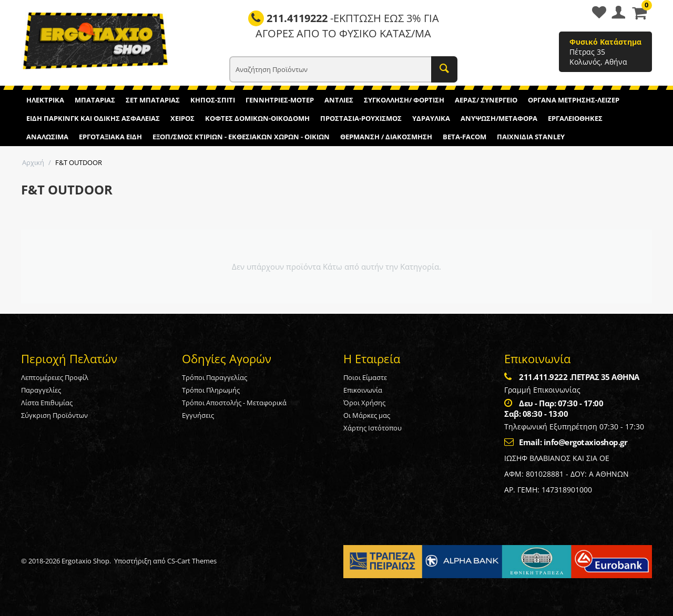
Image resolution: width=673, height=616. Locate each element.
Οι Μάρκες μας (367, 415)
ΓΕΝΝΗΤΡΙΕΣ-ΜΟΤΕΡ (280, 100)
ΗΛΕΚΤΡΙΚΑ (45, 100)
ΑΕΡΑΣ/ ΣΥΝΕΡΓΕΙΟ (486, 100)
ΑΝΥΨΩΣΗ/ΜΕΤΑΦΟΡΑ (499, 118)
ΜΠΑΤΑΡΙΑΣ (95, 100)
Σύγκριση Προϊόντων (54, 415)
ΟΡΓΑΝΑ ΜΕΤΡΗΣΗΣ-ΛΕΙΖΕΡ (574, 100)
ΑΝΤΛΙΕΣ (339, 100)
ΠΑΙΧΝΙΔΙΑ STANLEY (531, 137)
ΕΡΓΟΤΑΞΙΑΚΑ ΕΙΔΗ (110, 137)
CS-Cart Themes (192, 561)
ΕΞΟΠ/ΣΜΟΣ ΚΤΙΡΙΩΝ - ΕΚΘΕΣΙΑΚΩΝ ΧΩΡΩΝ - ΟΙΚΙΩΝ (241, 137)
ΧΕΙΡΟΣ (182, 118)
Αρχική (33, 162)
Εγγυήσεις (198, 415)
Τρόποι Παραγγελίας (215, 377)
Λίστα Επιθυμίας (47, 403)
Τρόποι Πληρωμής (211, 390)
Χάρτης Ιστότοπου (373, 428)
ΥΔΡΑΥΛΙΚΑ (431, 118)
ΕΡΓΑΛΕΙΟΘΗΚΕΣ (575, 118)
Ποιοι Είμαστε (365, 377)
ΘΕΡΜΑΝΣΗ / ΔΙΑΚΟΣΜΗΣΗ (386, 137)
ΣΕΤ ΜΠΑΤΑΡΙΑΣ (153, 100)
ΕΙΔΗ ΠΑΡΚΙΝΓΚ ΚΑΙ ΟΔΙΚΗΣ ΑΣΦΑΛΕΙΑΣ (93, 118)
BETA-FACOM (465, 137)
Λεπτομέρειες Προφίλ (55, 377)
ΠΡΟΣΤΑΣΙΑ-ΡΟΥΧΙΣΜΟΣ (361, 118)
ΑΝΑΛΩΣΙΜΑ (47, 137)
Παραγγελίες (41, 390)
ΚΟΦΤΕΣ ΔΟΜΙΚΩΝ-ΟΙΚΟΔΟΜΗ (257, 118)
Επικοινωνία (363, 390)
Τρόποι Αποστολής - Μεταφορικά (234, 403)
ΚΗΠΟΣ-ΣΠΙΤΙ (213, 100)
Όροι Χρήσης (364, 403)
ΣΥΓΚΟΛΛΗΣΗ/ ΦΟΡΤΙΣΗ (404, 100)
